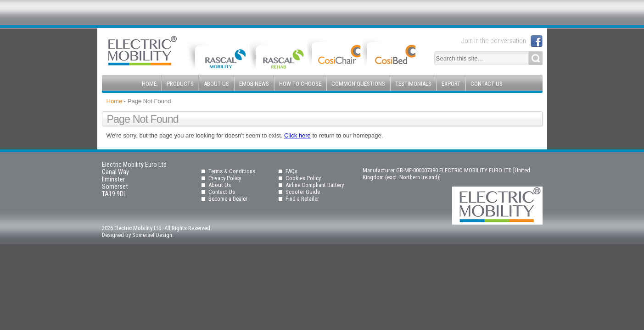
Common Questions (358, 84)
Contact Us (487, 84)
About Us (216, 84)
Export (451, 84)
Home (149, 84)
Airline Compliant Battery (315, 185)
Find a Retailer (302, 199)
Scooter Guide (303, 192)
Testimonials (413, 84)
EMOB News (254, 84)
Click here (297, 135)
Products (180, 84)
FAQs (291, 171)
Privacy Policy (225, 178)
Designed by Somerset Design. (138, 235)
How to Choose (300, 84)
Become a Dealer (228, 199)
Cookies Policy (303, 178)
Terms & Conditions (232, 171)
